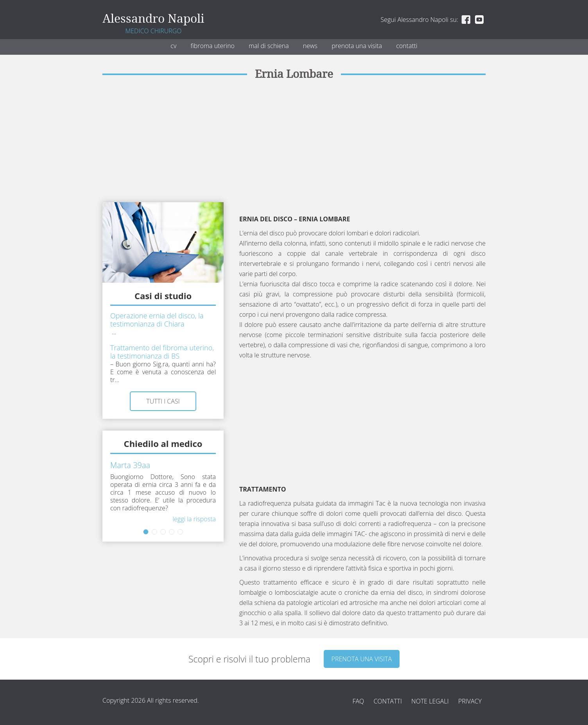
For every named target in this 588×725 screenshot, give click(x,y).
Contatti (407, 46)
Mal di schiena (269, 46)
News (310, 46)
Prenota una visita (357, 46)
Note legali (430, 701)
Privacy (470, 701)
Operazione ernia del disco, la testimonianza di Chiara (157, 320)
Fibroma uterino (212, 46)
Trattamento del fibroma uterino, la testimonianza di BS (162, 352)
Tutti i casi (163, 401)
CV (173, 46)
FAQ (358, 701)
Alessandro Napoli (153, 19)
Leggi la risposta (194, 519)
